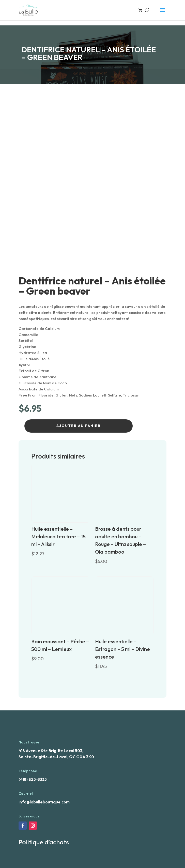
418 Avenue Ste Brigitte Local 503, (51, 751)
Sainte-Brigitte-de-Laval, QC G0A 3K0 (56, 757)
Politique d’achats (44, 842)
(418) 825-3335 (33, 779)
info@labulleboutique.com (44, 802)
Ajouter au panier (79, 426)
